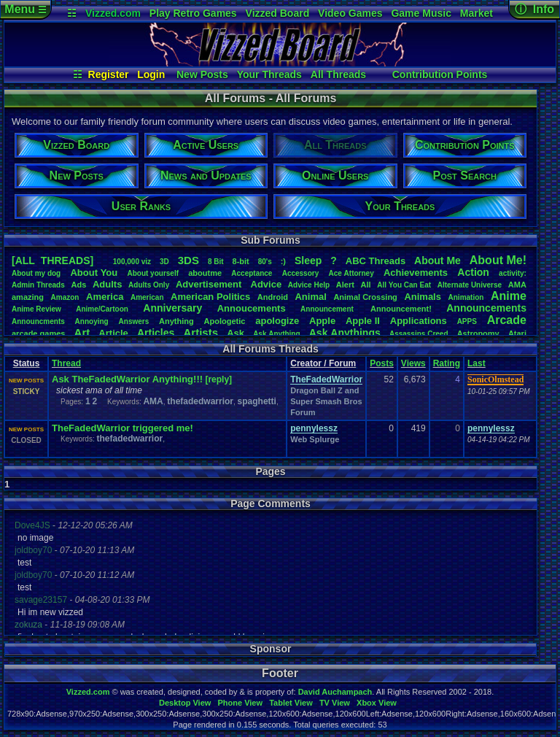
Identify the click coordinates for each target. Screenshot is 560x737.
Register (109, 74)
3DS (188, 260)
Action (473, 272)
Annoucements (252, 308)
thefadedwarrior (200, 401)
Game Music (421, 13)
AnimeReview (36, 309)
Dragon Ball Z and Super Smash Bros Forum (326, 401)
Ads (78, 285)
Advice (267, 284)
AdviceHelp (309, 285)
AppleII (363, 321)
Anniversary (172, 308)
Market (477, 13)
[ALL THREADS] (52, 261)
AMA (517, 285)
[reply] (218, 379)
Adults (107, 284)
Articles (156, 333)
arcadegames (38, 333)
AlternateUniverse (470, 285)
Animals (423, 297)
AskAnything (276, 334)
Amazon (65, 297)
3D (164, 262)
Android (273, 297)
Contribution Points (440, 74)
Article (113, 333)
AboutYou (94, 273)
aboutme (205, 273)
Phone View (240, 703)
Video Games (350, 13)
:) (283, 261)
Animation (466, 297)
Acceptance (252, 273)
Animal (310, 297)
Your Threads (269, 74)
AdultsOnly (149, 285)
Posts (382, 363)
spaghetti (257, 401)
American (147, 297)
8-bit (241, 261)
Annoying (92, 321)
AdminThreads (38, 285)
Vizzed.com (113, 13)
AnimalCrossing (365, 297)
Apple (322, 321)
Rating (447, 363)
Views (413, 363)
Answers (134, 321)
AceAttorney (351, 273)
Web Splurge (315, 439)
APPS (467, 321)
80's (265, 262)
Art (82, 332)
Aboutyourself (153, 273)
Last (477, 363)
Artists (201, 332)
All (366, 285)
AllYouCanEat (404, 285)
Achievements (416, 273)
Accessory (301, 273)
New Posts (202, 74)
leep (308, 261)
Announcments (38, 321)
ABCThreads (376, 261)
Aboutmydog (36, 273)
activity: (513, 273)
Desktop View (185, 703)
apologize (277, 321)
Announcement (328, 309)
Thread (66, 363)
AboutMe (437, 261)
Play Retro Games (193, 13)
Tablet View (291, 703)
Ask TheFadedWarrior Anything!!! (127, 379)
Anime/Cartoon (102, 309)
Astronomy (478, 333)
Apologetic (225, 321)
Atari (517, 333)
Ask (236, 333)
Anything (176, 321)
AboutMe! (498, 260)
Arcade (507, 320)
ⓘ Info (534, 9)
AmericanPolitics (210, 297)
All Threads (338, 74)
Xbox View (377, 703)
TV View (335, 703)
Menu (25, 9)
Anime (509, 296)
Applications (419, 321)
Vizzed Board (278, 13)
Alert (345, 285)
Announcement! (401, 309)
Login (151, 74)
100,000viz (132, 262)
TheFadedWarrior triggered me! (122, 428)
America (105, 297)
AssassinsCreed (419, 334)
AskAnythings (345, 333)
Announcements (486, 308)
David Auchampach (335, 692)
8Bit (216, 262)
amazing (28, 297)
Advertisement (210, 284)
